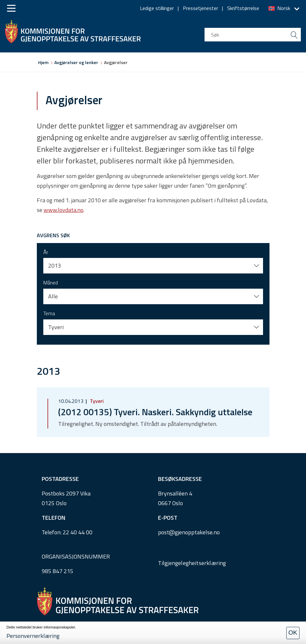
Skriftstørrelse (243, 8)
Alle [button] (53, 296)
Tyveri (96, 401)
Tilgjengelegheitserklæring (192, 563)
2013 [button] (55, 266)
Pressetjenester (200, 8)
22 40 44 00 (78, 532)
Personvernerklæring (33, 636)
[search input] (253, 35)
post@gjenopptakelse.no (189, 532)
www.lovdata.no (63, 210)
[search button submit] (294, 35)
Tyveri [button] (56, 327)
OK (293, 633)
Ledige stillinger (157, 8)
